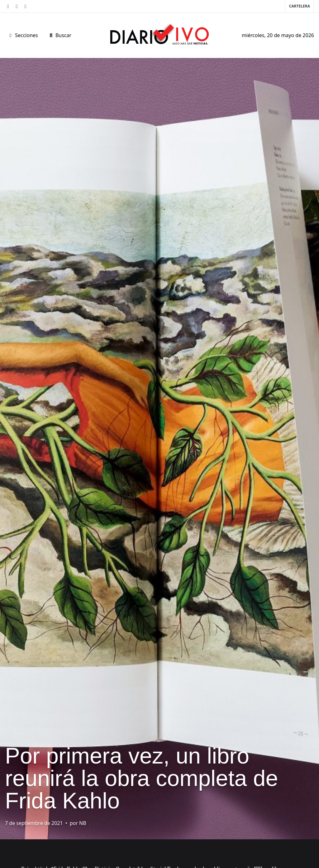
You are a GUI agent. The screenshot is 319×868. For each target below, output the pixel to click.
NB (83, 823)
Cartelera (300, 6)
